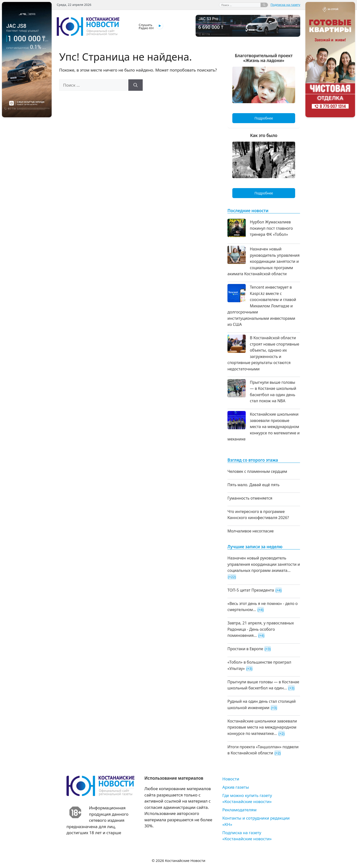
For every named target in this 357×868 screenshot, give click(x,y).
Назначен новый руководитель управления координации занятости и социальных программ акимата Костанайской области (263, 261)
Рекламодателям (239, 810)
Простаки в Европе (245, 649)
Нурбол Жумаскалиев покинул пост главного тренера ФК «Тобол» (271, 228)
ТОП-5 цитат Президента (251, 590)
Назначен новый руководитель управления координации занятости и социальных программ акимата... (264, 564)
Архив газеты (236, 787)
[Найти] (264, 5)
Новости (231, 779)
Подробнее (264, 118)
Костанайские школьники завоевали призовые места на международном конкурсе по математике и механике (264, 427)
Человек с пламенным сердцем (257, 471)
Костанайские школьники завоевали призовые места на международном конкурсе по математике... (262, 727)
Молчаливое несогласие (251, 531)
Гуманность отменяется (250, 498)
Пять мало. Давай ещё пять (254, 485)
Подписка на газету (285, 5)
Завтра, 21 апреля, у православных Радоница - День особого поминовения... (261, 629)
